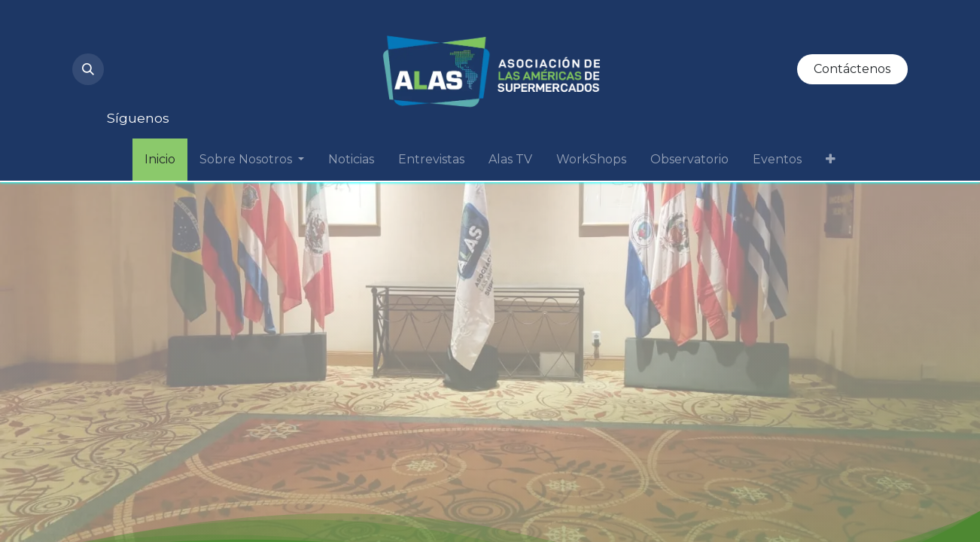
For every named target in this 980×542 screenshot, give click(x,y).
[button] (88, 69)
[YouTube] (182, 36)
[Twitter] (285, 36)
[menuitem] (160, 160)
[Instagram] (131, 36)
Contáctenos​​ (852, 69)
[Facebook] (131, 84)
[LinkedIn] (233, 36)
